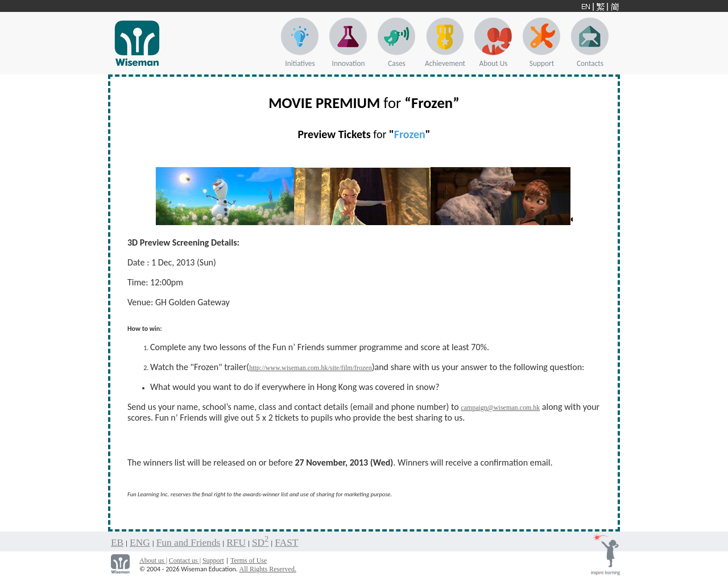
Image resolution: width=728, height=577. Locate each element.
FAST (286, 543)
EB (117, 543)
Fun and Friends (189, 543)
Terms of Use (249, 561)
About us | (153, 561)
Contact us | (185, 561)
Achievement (445, 63)
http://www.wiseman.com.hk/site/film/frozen (311, 368)
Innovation (349, 63)
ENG (140, 543)
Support (542, 63)
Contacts (590, 63)
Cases (397, 63)
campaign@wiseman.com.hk (500, 408)
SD (260, 543)
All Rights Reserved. (268, 569)
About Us (494, 63)
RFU (236, 543)
